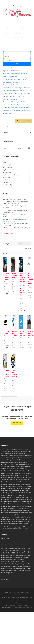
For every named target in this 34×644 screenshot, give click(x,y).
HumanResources (9, 88)
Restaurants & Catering (10, 102)
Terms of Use (6, 597)
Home (6, 2)
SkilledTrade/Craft (9, 105)
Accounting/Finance (9, 68)
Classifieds (16, 37)
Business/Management (10, 79)
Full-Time (27, 110)
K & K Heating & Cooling (31, 278)
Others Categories (11, 157)
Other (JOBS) (21, 96)
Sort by (5, 253)
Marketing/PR (25, 93)
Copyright (29, 597)
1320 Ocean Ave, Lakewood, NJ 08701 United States (16, 216)
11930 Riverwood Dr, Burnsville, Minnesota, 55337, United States (16, 211)
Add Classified (23, 121)
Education (18, 82)
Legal (22, 90)
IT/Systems (26, 88)
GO (29, 148)
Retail (20, 102)
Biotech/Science (14, 76)
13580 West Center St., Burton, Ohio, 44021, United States (16, 224)
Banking (6, 76)
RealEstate (13, 99)
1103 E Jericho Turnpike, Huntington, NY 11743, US (15, 207)
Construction (22, 79)
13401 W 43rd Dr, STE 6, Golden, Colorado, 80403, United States (15, 220)
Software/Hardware (22, 105)
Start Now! (17, 423)
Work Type (7, 126)
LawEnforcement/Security (11, 90)
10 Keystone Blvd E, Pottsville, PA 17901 (15, 199)
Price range (8, 141)
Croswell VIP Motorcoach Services (9, 276)
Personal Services (25, 108)
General (16, 108)
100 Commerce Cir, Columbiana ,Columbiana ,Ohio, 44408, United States (16, 202)
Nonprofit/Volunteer (10, 96)
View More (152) (8, 233)
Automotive (24, 73)
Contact (13, 2)
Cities (5, 193)
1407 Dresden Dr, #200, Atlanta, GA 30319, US (16, 228)
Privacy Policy (15, 597)
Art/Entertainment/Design (11, 73)
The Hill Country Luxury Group (15, 374)
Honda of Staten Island (7, 373)
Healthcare (21, 85)
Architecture (15, 71)
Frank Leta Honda (22, 333)
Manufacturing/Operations (12, 93)
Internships (18, 88)
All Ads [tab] (6, 244)
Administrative (21, 68)
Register (21, 2)
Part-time (6, 99)
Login (28, 2)
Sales (25, 102)
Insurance (6, 110)
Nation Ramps (7, 332)
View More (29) (8, 185)
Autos (13, 286)
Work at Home (8, 113)
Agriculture (7, 71)
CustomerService (9, 82)
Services (6, 288)
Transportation (8, 108)
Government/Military (10, 85)
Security (22, 597)
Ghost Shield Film (14, 275)
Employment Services (17, 110)
